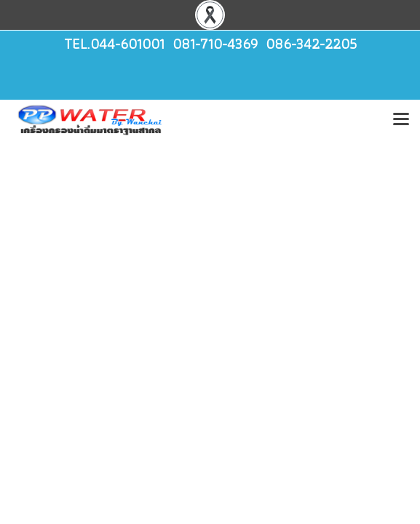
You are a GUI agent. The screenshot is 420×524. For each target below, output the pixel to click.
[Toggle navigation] (401, 120)
